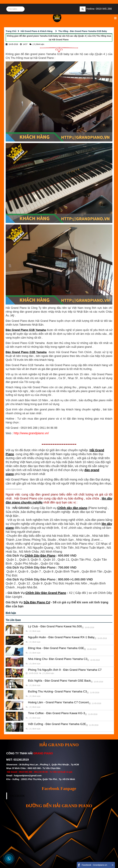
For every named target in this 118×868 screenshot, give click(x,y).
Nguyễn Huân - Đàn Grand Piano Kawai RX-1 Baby (61, 637)
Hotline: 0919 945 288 (99, 9)
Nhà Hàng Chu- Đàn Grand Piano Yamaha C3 (58, 659)
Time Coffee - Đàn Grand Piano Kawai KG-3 (56, 713)
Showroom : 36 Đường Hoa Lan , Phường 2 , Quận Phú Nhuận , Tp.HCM (43, 765)
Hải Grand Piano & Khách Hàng (37, 31)
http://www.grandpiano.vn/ (31, 433)
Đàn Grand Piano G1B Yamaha (26, 330)
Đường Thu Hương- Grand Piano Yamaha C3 (57, 692)
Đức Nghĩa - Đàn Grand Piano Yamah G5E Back (59, 681)
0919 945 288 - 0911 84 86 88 (33, 772)
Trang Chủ (11, 31)
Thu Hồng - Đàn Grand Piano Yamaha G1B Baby (83, 31)
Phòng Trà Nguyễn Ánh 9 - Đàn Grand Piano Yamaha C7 (65, 670)
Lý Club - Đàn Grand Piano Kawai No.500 (55, 626)
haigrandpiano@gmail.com (28, 776)
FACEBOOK (17, 796)
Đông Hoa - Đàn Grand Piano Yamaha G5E (56, 648)
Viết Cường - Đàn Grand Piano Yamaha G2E (57, 724)
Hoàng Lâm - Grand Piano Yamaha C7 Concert (58, 702)
